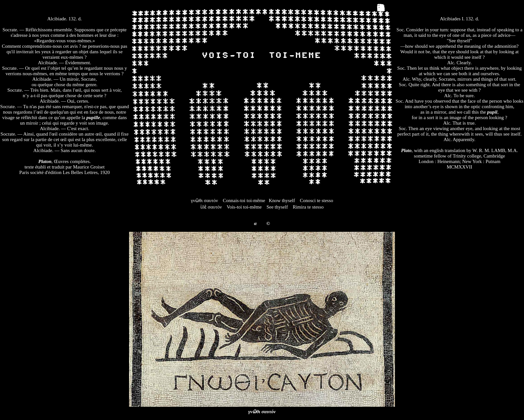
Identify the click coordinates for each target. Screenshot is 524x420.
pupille (93, 118)
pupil (492, 112)
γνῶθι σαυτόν (262, 412)
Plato (406, 150)
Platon (45, 161)
